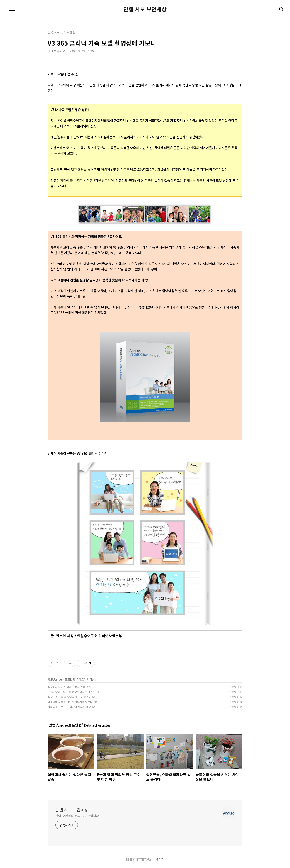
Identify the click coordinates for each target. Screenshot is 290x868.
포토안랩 (70, 679)
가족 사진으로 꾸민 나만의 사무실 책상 (69, 707)
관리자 (160, 859)
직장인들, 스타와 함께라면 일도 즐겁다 (69, 697)
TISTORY (146, 859)
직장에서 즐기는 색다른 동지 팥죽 (66, 687)
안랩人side (55, 679)
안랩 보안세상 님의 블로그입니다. (77, 816)
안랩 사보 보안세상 (145, 9)
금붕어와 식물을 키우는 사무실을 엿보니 (70, 702)
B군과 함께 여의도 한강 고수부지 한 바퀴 (70, 692)
